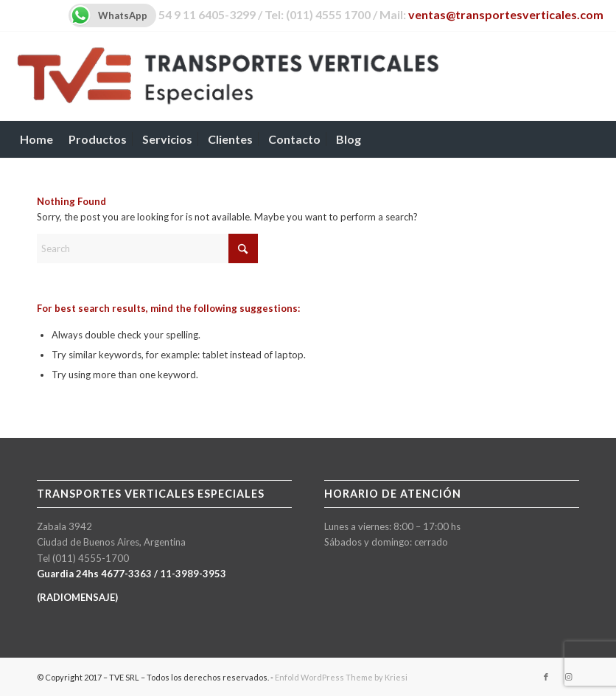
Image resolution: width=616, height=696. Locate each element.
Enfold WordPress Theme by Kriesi (341, 677)
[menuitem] (36, 139)
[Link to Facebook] (546, 677)
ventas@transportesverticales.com (506, 14)
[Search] (596, 139)
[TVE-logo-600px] (228, 76)
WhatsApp (108, 15)
